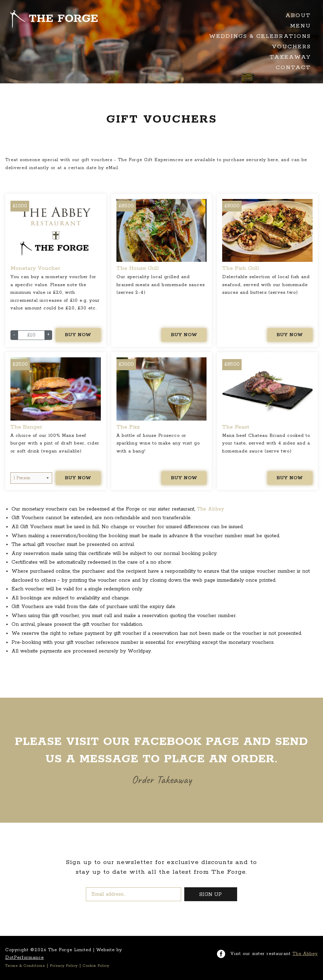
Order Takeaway (162, 779)
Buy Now (78, 335)
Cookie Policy (96, 966)
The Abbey (210, 509)
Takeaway (290, 57)
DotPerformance (25, 958)
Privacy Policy (64, 966)
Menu (300, 26)
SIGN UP (211, 895)
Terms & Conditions (25, 966)
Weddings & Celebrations (260, 36)
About (298, 15)
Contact (293, 68)
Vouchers (291, 47)
